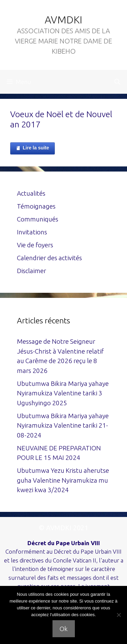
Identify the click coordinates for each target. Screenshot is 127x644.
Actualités (31, 193)
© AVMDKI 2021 (63, 528)
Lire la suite (33, 148)
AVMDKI (63, 20)
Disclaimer (31, 271)
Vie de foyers (35, 245)
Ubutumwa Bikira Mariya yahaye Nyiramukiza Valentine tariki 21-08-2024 (63, 425)
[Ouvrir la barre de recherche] (117, 82)
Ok (64, 629)
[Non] (119, 615)
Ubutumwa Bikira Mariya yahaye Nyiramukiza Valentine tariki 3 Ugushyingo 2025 (63, 393)
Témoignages (36, 206)
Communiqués (38, 219)
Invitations (32, 232)
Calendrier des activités (49, 258)
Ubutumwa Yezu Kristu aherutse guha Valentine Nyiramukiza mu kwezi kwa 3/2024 (63, 480)
